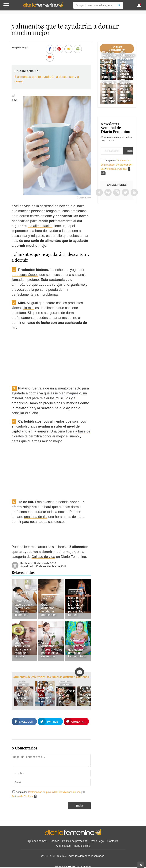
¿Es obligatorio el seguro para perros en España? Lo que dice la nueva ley (127, 65)
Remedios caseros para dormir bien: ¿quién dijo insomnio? (23, 608)
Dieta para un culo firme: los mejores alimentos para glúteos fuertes (77, 606)
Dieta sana (75, 592)
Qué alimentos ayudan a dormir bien (49, 610)
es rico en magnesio (65, 393)
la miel (29, 308)
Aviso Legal (97, 841)
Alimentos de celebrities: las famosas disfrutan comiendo (51, 677)
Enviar (79, 806)
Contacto (113, 841)
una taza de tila (36, 517)
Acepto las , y (116, 165)
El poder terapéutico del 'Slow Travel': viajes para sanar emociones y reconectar (110, 65)
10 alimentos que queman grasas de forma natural (77, 651)
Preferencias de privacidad (43, 792)
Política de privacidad (75, 841)
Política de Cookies (22, 796)
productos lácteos (25, 275)
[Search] (119, 5)
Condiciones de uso (70, 792)
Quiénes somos (37, 841)
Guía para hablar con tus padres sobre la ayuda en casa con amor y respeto (125, 86)
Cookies (54, 841)
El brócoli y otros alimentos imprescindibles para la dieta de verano (52, 648)
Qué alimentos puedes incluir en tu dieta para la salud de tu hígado (23, 646)
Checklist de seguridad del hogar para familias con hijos (109, 92)
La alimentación (40, 226)
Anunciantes (63, 846)
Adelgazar (76, 640)
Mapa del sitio (82, 846)
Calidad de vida (43, 557)
